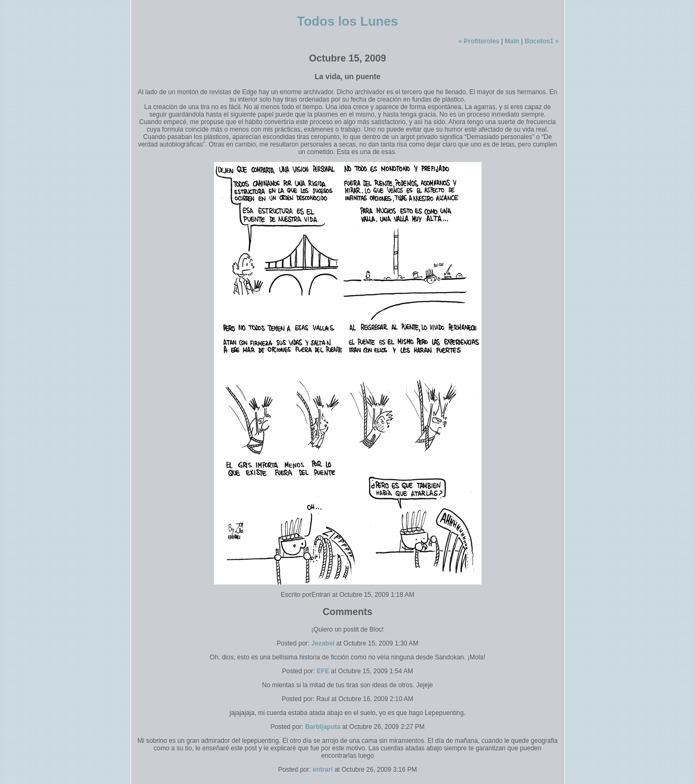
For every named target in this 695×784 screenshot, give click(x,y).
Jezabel (323, 643)
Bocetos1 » (541, 41)
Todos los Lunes (347, 21)
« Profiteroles (479, 41)
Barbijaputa (323, 727)
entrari (322, 770)
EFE (323, 671)
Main (512, 41)
